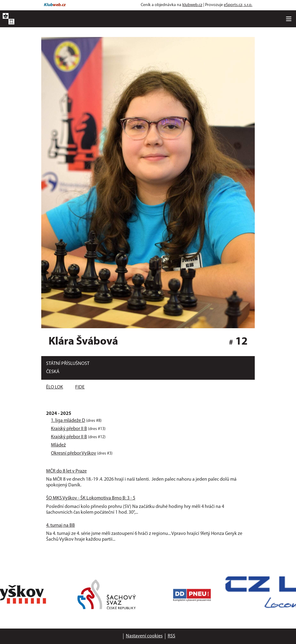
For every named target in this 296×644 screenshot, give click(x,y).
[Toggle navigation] (289, 19)
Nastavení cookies (144, 636)
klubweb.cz (192, 5)
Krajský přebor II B (69, 429)
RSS (172, 636)
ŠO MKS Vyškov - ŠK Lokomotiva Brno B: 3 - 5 (91, 498)
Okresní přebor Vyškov (74, 453)
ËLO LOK (55, 387)
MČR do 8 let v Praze (66, 471)
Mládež (58, 445)
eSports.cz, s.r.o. (238, 5)
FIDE (80, 387)
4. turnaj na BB (61, 526)
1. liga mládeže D (68, 421)
